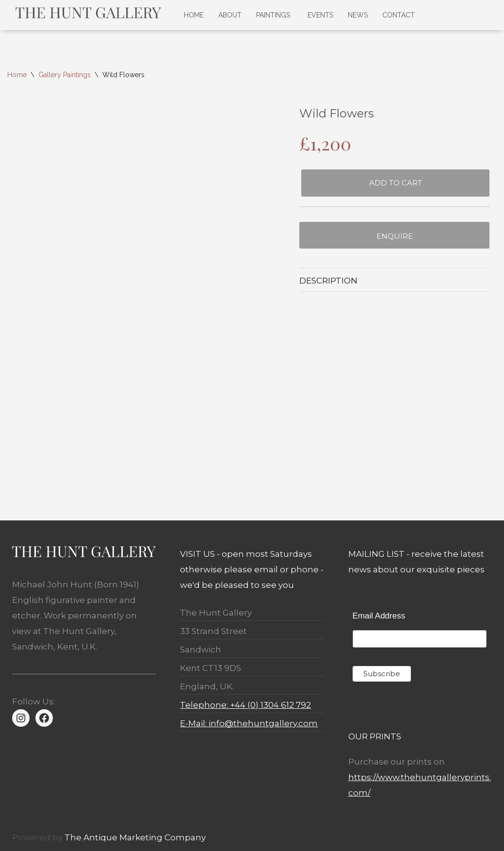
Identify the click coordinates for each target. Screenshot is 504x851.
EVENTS (320, 15)
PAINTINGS (273, 15)
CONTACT (398, 15)
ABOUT (230, 15)
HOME (194, 15)
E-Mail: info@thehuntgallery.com (249, 723)
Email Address (379, 616)
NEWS (358, 15)
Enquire (395, 236)
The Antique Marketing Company (135, 837)
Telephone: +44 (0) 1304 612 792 (245, 705)
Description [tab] (328, 281)
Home (17, 75)
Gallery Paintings (65, 75)
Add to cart (396, 183)
